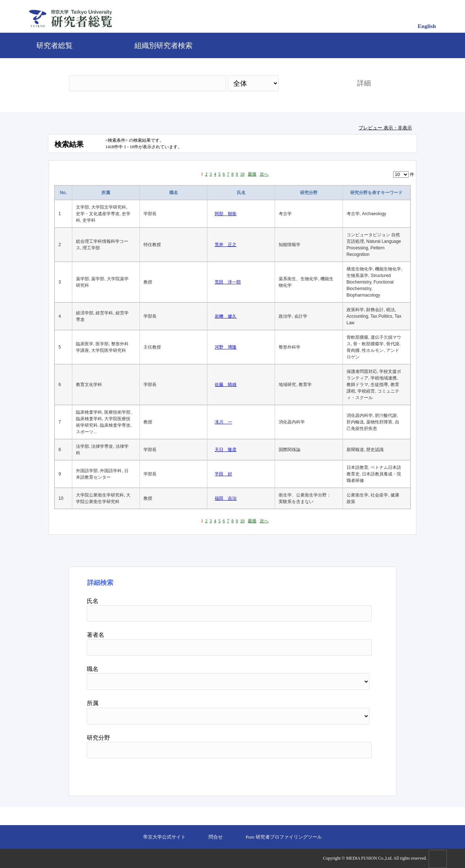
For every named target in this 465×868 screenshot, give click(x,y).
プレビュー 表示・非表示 (385, 128)
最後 (252, 174)
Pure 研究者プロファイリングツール (284, 837)
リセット (353, 774)
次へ (264, 174)
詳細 (364, 83)
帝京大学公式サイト (164, 837)
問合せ (216, 837)
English (427, 26)
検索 (311, 83)
